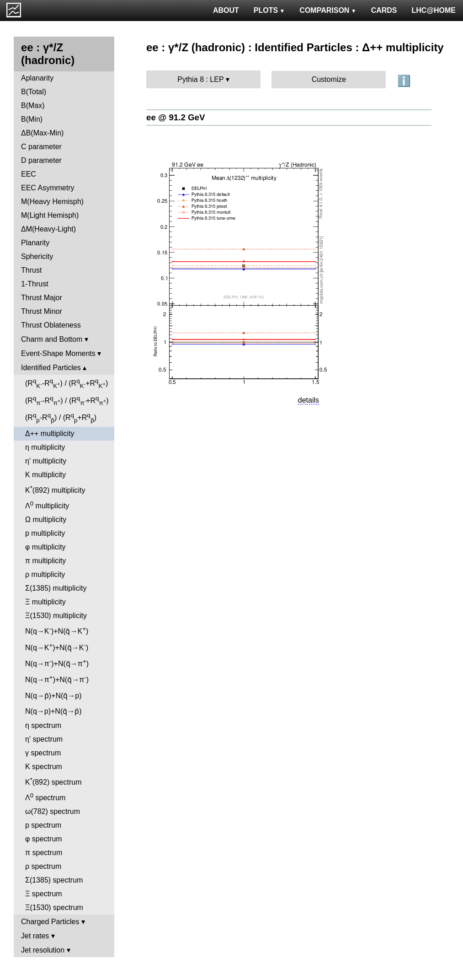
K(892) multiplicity (55, 489)
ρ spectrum (43, 866)
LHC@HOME (434, 10)
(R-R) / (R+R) (67, 383)
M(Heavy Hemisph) (52, 202)
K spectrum (44, 767)
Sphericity (37, 256)
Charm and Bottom (52, 339)
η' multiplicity (46, 461)
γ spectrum (43, 753)
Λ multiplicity (47, 505)
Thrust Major (42, 298)
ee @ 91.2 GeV (176, 117)
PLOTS (269, 10)
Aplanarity (37, 78)
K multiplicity (45, 475)
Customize (329, 79)
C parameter (41, 147)
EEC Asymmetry (48, 188)
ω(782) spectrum (53, 811)
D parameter (41, 160)
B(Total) (34, 92)
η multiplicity (45, 447)
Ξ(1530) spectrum (54, 907)
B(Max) (33, 105)
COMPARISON (328, 10)
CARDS (384, 10)
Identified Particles (51, 368)
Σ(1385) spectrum (54, 880)
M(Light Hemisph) (50, 215)
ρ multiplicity (45, 574)
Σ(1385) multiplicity (56, 588)
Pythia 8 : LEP (200, 79)
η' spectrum (44, 739)
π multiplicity (45, 561)
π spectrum (44, 853)
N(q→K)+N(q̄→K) (57, 630)
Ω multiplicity (46, 520)
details (309, 400)
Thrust (31, 270)
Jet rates (35, 936)
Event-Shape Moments (58, 353)
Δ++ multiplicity (50, 433)
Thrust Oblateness (51, 325)
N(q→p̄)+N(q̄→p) (53, 696)
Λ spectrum (45, 797)
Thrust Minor (42, 311)
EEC (29, 174)
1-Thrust (35, 284)
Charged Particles (50, 922)
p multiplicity (45, 533)
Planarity (35, 243)
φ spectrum (44, 839)
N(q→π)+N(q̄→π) (57, 663)
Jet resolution (43, 950)
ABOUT (226, 10)
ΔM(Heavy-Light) (48, 229)
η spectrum (43, 725)
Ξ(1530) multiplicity (56, 616)
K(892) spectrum (53, 781)
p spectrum (43, 825)
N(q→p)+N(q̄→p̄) (53, 711)
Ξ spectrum (44, 894)
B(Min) (32, 119)
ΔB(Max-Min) (42, 133)
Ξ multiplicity (45, 602)
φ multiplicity (45, 547)
